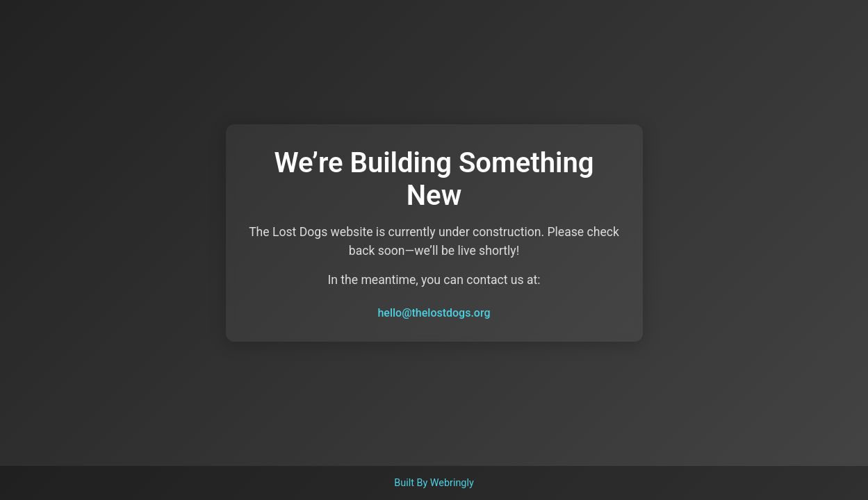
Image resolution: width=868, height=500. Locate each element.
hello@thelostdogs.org (434, 313)
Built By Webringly (434, 483)
